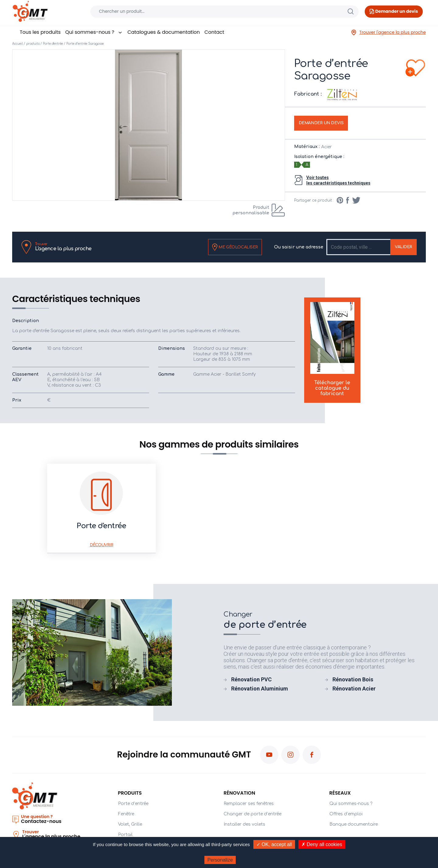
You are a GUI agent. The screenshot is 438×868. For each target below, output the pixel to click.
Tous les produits (40, 32)
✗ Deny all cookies (322, 844)
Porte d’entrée (133, 804)
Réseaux (340, 793)
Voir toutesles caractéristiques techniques (338, 180)
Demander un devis (321, 123)
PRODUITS (130, 793)
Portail (125, 835)
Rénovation (239, 793)
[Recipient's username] (359, 247)
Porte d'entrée (53, 44)
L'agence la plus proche (63, 247)
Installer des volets (244, 824)
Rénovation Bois (353, 679)
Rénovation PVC (251, 679)
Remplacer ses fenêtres (249, 804)
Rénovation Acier (354, 689)
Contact (214, 32)
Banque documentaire (354, 824)
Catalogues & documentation (164, 32)
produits (33, 44)
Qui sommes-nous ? (94, 32)
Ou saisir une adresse (299, 247)
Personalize (220, 860)
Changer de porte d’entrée (252, 814)
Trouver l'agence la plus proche (388, 32)
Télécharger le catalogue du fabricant (332, 350)
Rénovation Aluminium (260, 689)
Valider (403, 247)
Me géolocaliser (235, 247)
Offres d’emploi (346, 814)
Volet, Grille (130, 824)
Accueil (17, 44)
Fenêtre (126, 814)
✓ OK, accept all (274, 844)
